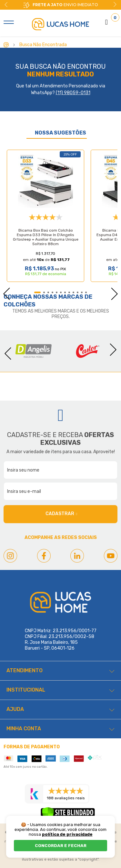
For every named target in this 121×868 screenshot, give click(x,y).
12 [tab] (86, 292)
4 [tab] (52, 292)
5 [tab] (57, 292)
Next (115, 5)
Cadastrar (61, 514)
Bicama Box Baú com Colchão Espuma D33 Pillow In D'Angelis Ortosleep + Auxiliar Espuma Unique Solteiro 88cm (46, 237)
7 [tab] (65, 292)
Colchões (20, 304)
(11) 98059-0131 (73, 93)
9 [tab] (73, 292)
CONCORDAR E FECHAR (61, 846)
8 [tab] (69, 292)
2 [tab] (44, 292)
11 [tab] (82, 292)
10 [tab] (78, 292)
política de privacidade (67, 834)
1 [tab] (37, 292)
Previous (3, 292)
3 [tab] (48, 292)
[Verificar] (68, 815)
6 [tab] (61, 292)
